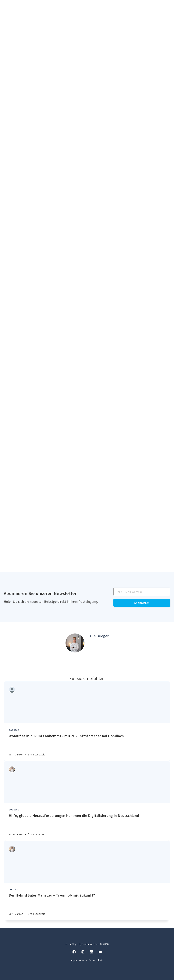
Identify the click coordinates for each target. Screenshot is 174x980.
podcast (14, 730)
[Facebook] (74, 952)
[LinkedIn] (91, 952)
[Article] (87, 703)
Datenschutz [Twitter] (96, 960)
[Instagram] (83, 952)
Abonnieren (142, 603)
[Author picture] (75, 643)
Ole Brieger (99, 636)
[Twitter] (100, 952)
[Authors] (12, 690)
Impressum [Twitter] (78, 960)
